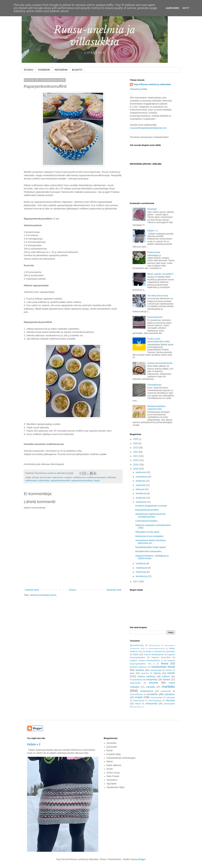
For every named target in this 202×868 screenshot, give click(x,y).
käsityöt (167, 680)
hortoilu (169, 670)
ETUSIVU (29, 70)
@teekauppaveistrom (157, 648)
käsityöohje (152, 680)
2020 (136, 460)
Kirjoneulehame (155, 317)
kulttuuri (166, 676)
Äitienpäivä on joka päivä (147, 532)
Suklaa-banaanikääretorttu (160, 363)
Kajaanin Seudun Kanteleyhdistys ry (146, 660)
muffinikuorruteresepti (96, 477)
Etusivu (73, 590)
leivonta (35, 477)
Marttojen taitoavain (139, 667)
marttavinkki (166, 691)
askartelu (140, 670)
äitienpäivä (137, 707)
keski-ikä (145, 673)
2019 (136, 465)
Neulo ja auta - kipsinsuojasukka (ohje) (159, 340)
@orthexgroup (154, 645)
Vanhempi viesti (114, 590)
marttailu (68, 477)
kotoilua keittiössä (146, 676)
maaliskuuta (142, 568)
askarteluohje (156, 670)
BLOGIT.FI (77, 70)
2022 (136, 452)
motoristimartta (136, 694)
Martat (165, 663)
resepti (97, 480)
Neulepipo (152, 209)
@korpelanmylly (137, 645)
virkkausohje (151, 704)
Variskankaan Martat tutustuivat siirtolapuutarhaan (150, 515)
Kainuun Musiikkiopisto (154, 654)
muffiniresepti (31, 480)
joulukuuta (141, 472)
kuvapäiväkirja (136, 680)
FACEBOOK (44, 70)
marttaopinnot (147, 691)
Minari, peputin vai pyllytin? (160, 274)
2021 (136, 456)
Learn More (172, 8)
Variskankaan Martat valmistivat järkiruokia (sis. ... (151, 542)
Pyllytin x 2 (152, 231)
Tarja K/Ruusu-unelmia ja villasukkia (152, 84)
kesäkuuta (141, 498)
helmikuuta (141, 572)
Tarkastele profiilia (139, 89)
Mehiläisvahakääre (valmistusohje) (156, 408)
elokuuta (140, 489)
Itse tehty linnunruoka (158, 296)
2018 (136, 469)
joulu (132, 673)
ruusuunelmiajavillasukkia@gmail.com (148, 128)
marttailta (150, 687)
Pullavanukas (154, 252)
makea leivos (58, 477)
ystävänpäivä (169, 704)
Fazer (136, 654)
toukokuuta (141, 502)
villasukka (170, 701)
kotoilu (171, 673)
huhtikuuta (141, 564)
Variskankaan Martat (163, 667)
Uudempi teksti (32, 590)
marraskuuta (142, 477)
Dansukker (170, 651)
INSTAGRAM (61, 70)
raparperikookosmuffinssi (82, 480)
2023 (136, 448)
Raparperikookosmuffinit (147, 510)
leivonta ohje (45, 477)
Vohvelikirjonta (154, 385)
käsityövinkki (135, 683)
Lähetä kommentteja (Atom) (43, 595)
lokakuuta (141, 481)
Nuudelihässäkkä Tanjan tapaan (151, 547)
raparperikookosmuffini (60, 480)
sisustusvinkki (157, 697)
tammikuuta (142, 576)
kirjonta (157, 673)
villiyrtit (138, 704)
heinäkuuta (141, 493)
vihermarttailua (155, 701)
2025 (136, 439)
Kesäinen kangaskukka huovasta (151, 506)
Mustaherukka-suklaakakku (148, 551)
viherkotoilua (139, 701)
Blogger (142, 859)
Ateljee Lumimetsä (154, 651)
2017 (136, 582)
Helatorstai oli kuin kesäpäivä (149, 536)
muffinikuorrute (79, 477)
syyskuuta (141, 485)
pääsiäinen (170, 694)
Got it (186, 8)
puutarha (152, 694)
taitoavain (171, 697)
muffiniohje (111, 477)
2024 (136, 443)
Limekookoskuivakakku (146, 521)
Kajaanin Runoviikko (161, 657)
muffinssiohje (44, 480)
